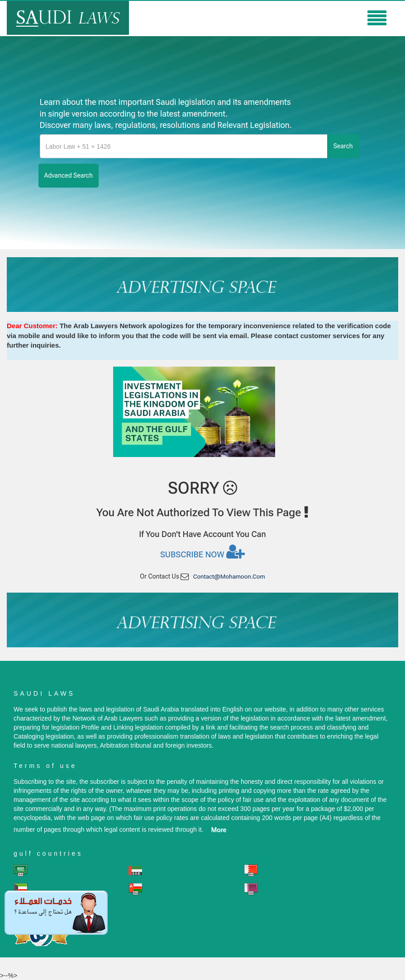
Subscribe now (202, 551)
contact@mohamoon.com (229, 577)
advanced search (69, 175)
